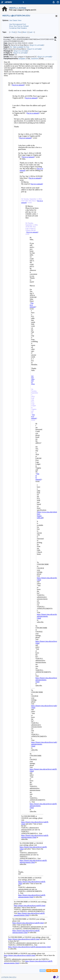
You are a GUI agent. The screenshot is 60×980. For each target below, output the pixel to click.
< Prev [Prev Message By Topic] (19, 32)
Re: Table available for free (20, 47)
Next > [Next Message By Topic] (25, 32)
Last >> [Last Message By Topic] (32, 32)
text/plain (22, 59)
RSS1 (49, 971)
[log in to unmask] (37, 45)
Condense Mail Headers (18, 28)
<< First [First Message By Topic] (12, 32)
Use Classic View (15, 20)
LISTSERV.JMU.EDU (9, 977)
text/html (35, 59)
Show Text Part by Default (19, 26)
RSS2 (55, 971)
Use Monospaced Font (18, 24)
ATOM (43, 971)
